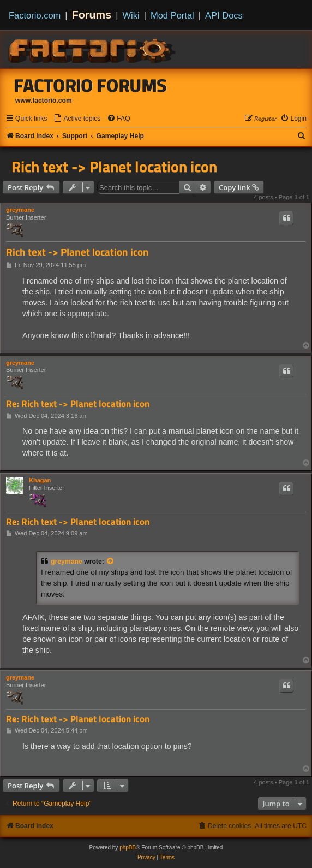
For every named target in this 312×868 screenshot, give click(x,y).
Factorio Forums (91, 85)
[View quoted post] (111, 562)
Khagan (40, 480)
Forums (92, 15)
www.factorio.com (44, 101)
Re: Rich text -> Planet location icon (78, 404)
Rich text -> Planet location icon (114, 167)
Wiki (131, 15)
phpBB (128, 848)
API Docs (224, 15)
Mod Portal (172, 15)
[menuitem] (77, 119)
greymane (20, 210)
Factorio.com (35, 15)
